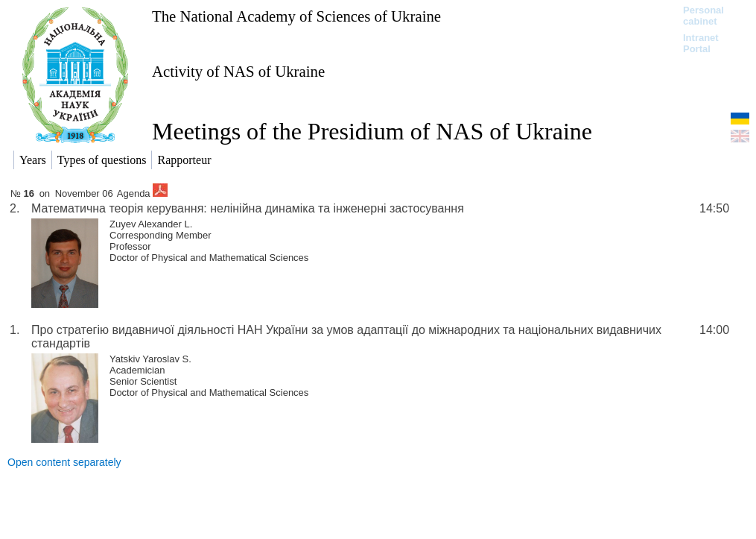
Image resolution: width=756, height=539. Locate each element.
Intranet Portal (701, 43)
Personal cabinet (703, 16)
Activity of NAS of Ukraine (238, 71)
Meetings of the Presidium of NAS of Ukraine (372, 131)
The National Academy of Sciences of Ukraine (296, 16)
